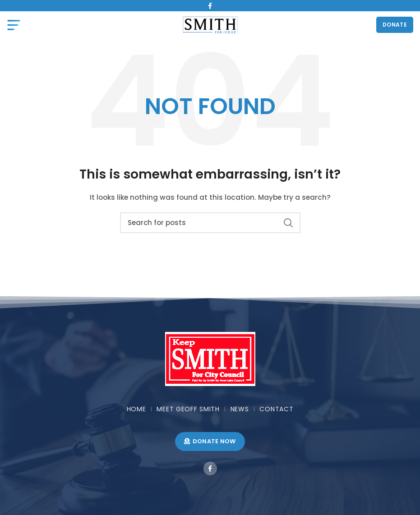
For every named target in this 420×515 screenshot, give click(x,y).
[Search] (210, 223)
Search (288, 223)
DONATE (395, 25)
